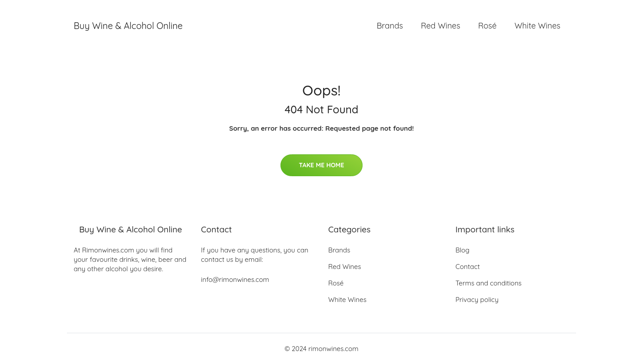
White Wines (537, 26)
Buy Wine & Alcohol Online (128, 26)
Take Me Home (321, 165)
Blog (462, 250)
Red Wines (440, 26)
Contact (468, 267)
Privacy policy (477, 300)
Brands (390, 26)
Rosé (487, 26)
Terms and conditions (489, 283)
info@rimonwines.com (235, 279)
